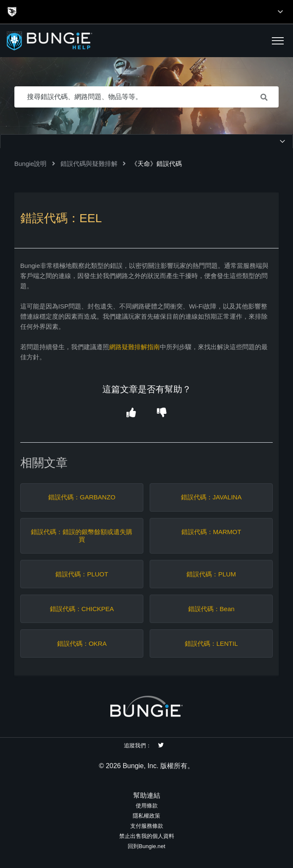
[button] (278, 41)
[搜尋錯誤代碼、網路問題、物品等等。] (147, 97)
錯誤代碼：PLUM (211, 574)
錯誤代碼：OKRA (82, 643)
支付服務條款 (147, 826)
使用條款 (147, 806)
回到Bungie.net (146, 846)
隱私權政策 (146, 816)
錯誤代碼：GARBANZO (82, 497)
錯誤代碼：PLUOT (82, 574)
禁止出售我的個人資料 (147, 836)
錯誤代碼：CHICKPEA (82, 609)
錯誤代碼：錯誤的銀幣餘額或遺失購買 (82, 536)
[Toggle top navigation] (280, 12)
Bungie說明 (31, 164)
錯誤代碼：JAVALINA (211, 497)
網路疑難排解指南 (134, 347)
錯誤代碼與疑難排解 (89, 164)
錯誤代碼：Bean (211, 609)
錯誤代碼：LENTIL (211, 643)
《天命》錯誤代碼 (156, 164)
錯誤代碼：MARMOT (211, 532)
